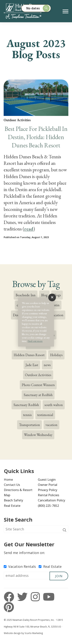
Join (59, 576)
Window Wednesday (38, 435)
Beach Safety (13, 500)
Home (8, 480)
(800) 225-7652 (48, 506)
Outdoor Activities (38, 375)
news (47, 365)
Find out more (35, 341)
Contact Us (12, 485)
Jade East (32, 365)
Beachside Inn (26, 295)
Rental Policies (48, 495)
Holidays (56, 355)
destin (55, 305)
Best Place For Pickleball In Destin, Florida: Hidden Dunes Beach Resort (36, 137)
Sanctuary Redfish (26, 405)
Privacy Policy (48, 490)
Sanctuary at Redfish (38, 395)
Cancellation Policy (51, 500)
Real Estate (12, 506)
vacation (51, 425)
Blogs (57, 295)
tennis (27, 415)
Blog (44, 295)
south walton (54, 405)
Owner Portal (48, 485)
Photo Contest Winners (38, 385)
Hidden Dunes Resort (29, 355)
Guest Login (47, 480)
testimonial (45, 415)
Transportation (29, 425)
